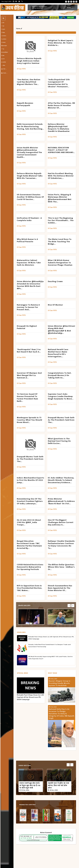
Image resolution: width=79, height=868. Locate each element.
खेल (3, 56)
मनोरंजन (4, 36)
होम (3, 23)
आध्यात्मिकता (5, 52)
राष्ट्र (3, 49)
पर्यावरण (4, 39)
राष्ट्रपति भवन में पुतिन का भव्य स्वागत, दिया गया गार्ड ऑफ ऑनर (59, 785)
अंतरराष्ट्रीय (4, 46)
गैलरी (4, 69)
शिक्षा (3, 33)
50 (32, 790)
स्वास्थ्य (3, 42)
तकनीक (4, 62)
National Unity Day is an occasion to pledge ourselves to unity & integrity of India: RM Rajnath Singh (62, 714)
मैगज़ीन (4, 73)
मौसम (3, 65)
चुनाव (3, 29)
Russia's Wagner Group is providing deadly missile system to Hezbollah (60, 683)
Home (19, 29)
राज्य (3, 59)
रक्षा (3, 26)
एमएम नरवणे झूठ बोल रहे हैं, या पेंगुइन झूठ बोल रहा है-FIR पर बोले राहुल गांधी (30, 785)
